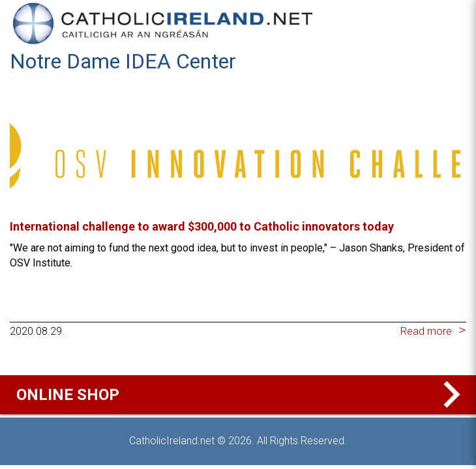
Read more (426, 331)
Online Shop (241, 395)
